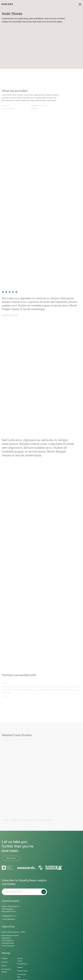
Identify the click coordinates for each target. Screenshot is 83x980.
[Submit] (44, 892)
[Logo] (8, 4)
